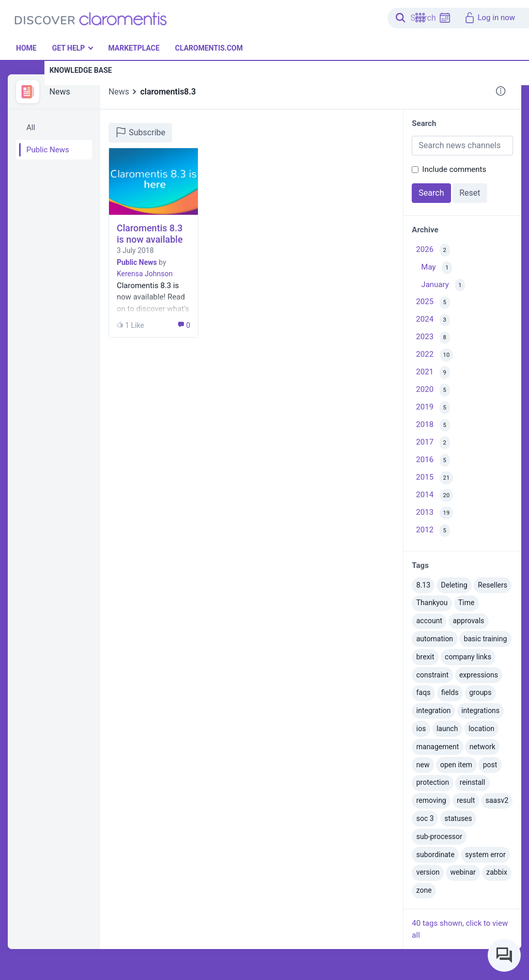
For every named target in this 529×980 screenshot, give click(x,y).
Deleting (454, 585)
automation (435, 639)
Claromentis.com (209, 48)
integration (434, 710)
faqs (424, 692)
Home (26, 48)
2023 (433, 338)
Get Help (69, 48)
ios (421, 729)
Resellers (493, 585)
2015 (434, 478)
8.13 (423, 585)
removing (431, 800)
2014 (434, 495)
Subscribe (140, 132)
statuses (458, 818)
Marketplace (134, 48)
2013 (434, 513)
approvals (469, 621)
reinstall (472, 782)
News (60, 92)
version (428, 872)
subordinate (435, 855)
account (429, 621)
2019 (433, 408)
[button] (420, 18)
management (438, 747)
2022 (434, 355)
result (466, 800)
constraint (433, 675)
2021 (433, 373)
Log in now (489, 18)
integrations (480, 710)
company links (468, 657)
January (443, 285)
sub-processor (439, 836)
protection (433, 782)
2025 (433, 303)
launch (447, 729)
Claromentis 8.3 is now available (150, 234)
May (437, 268)
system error (485, 855)
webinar (463, 872)
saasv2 (497, 800)
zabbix (497, 872)
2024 (433, 320)
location (481, 729)
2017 (433, 443)
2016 (433, 460)
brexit (425, 657)
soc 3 (425, 818)
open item (456, 765)
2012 (433, 531)
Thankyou (432, 603)
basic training (486, 639)
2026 (433, 250)
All (31, 128)
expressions (479, 675)
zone (424, 890)
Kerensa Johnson (145, 274)
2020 (433, 390)
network (483, 747)
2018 (433, 425)
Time (466, 603)
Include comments (454, 169)
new (423, 765)
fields (450, 692)
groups (480, 692)
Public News (48, 150)
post (490, 765)
